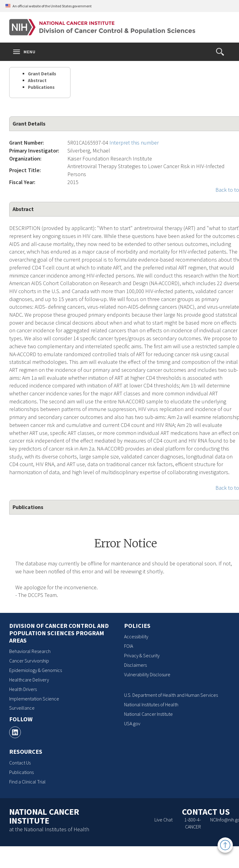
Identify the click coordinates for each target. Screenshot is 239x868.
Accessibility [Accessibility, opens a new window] (136, 636)
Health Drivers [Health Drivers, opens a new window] (23, 689)
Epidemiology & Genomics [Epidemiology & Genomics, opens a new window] (36, 670)
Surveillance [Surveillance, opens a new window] (22, 708)
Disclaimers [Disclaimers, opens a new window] (135, 665)
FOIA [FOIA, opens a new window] (129, 646)
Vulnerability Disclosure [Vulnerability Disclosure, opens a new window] (147, 674)
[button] (220, 52)
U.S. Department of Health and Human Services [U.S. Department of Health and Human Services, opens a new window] (171, 695)
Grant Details (42, 74)
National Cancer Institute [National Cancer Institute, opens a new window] (148, 714)
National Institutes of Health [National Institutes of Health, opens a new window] (151, 704)
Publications (41, 87)
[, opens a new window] (15, 732)
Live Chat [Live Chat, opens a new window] (163, 820)
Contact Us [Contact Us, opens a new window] (20, 763)
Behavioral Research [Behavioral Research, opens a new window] (30, 651)
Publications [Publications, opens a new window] (21, 772)
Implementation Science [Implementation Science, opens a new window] (34, 699)
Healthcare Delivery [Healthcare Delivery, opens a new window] (29, 680)
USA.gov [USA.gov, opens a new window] (132, 723)
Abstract (37, 80)
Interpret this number (134, 143)
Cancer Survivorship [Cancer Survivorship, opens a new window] (29, 661)
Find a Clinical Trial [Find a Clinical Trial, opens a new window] (27, 782)
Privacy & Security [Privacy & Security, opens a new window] (142, 655)
